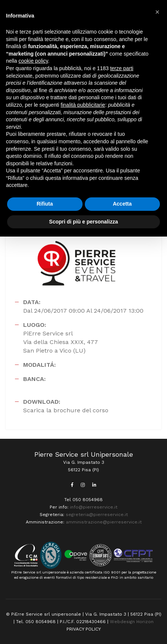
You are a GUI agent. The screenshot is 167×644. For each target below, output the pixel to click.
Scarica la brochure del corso (66, 410)
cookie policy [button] (33, 61)
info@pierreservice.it (94, 507)
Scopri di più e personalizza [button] (83, 222)
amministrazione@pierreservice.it (104, 522)
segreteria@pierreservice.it (97, 515)
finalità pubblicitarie (83, 105)
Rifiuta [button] (45, 204)
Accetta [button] (122, 204)
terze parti (122, 68)
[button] (157, 12)
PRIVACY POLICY (84, 629)
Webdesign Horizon (132, 622)
